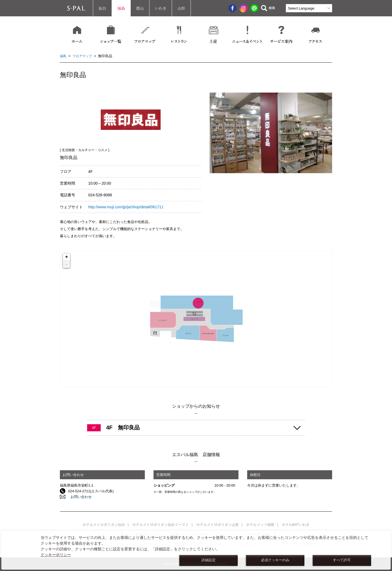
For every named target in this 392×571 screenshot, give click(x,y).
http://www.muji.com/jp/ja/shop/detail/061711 (126, 207)
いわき (161, 8)
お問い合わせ (79, 497)
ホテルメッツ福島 (260, 525)
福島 (121, 8)
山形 (181, 8)
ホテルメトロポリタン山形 (218, 525)
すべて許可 (342, 560)
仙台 (102, 8)
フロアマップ (84, 56)
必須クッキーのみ (275, 560)
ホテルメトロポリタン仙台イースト (161, 525)
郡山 (140, 8)
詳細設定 (209, 560)
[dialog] (196, 550)
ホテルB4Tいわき (296, 525)
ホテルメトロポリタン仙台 (104, 525)
